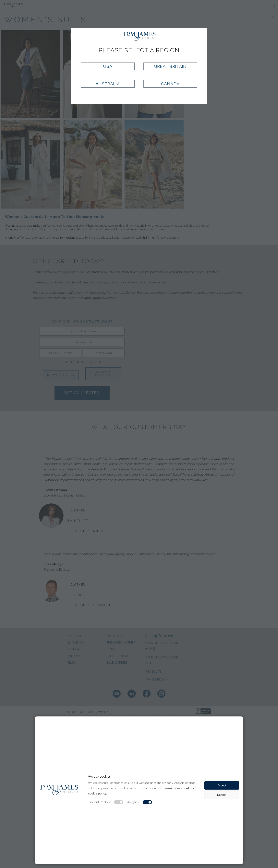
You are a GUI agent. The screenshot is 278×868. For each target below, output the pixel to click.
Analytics (133, 802)
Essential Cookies (99, 802)
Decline (222, 795)
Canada (170, 84)
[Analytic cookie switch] (147, 802)
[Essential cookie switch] (119, 802)
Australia (108, 84)
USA (108, 66)
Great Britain (170, 66)
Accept (222, 785)
